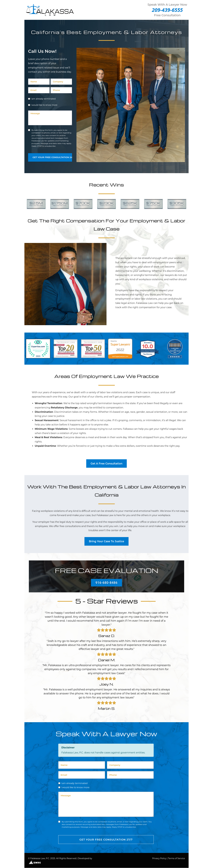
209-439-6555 (167, 10)
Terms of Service (176, 859)
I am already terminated (43, 99)
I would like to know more (44, 105)
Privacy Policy (159, 859)
